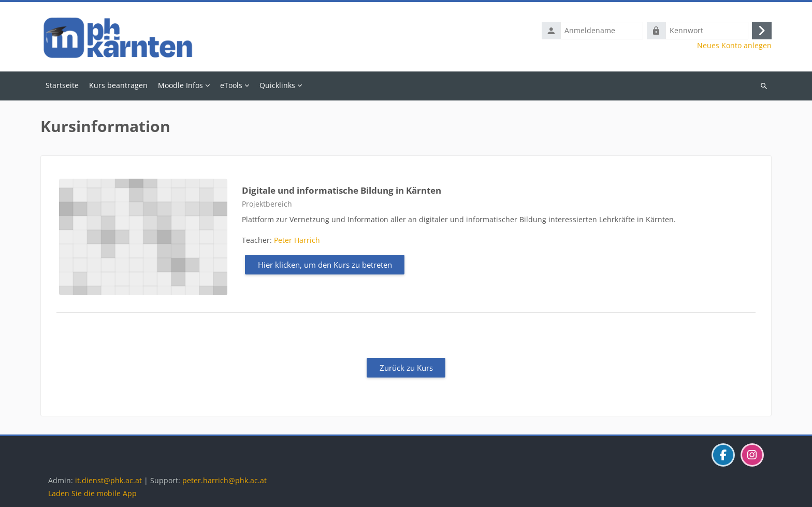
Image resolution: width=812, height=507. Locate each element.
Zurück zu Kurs (406, 368)
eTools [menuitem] (231, 85)
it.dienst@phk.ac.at (108, 480)
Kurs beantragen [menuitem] (118, 85)
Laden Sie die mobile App (92, 493)
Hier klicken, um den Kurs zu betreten (325, 265)
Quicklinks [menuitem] (277, 85)
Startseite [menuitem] (62, 85)
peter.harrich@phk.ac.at (224, 480)
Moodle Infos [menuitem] (180, 85)
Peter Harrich (297, 240)
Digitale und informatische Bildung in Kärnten (342, 190)
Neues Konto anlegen (734, 46)
